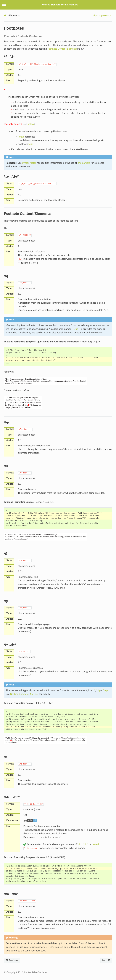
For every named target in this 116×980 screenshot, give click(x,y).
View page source (102, 16)
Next (106, 960)
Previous (12, 960)
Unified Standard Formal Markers (60, 5)
